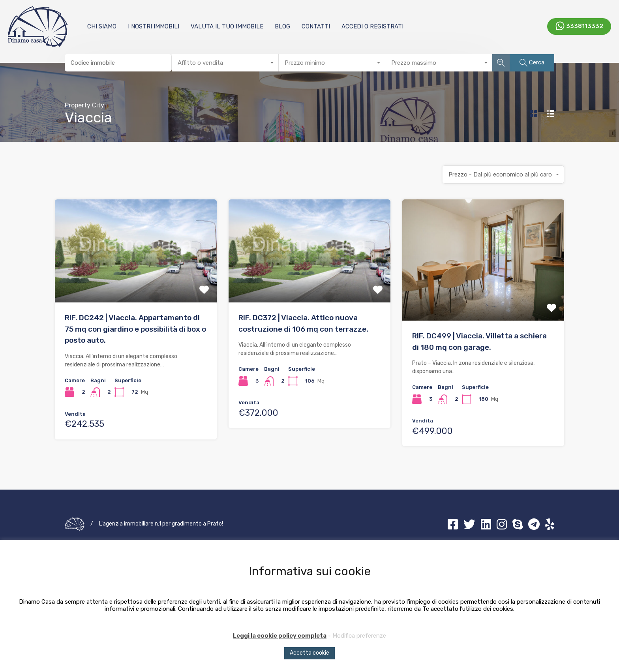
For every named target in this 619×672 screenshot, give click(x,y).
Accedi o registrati (372, 26)
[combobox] (225, 63)
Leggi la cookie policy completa (280, 636)
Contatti (316, 26)
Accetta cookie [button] (309, 653)
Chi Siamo (102, 26)
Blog (282, 26)
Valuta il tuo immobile (227, 26)
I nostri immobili (154, 26)
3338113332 (585, 26)
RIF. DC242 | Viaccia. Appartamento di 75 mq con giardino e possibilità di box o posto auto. (135, 329)
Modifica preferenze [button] (359, 636)
